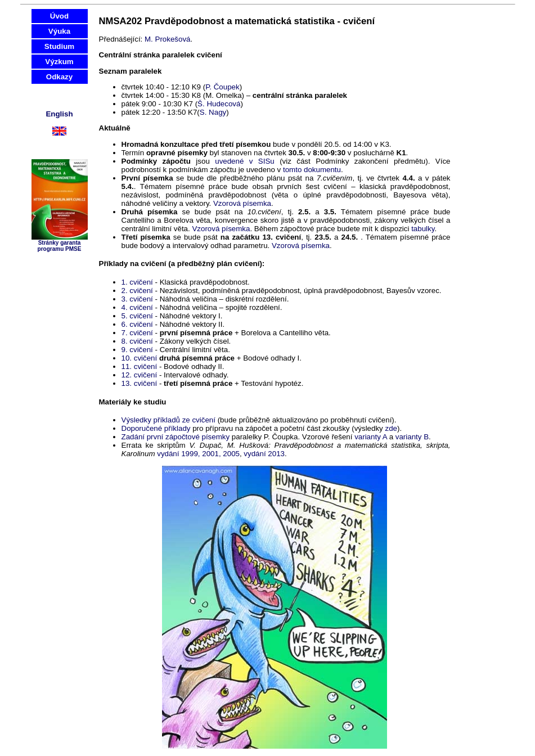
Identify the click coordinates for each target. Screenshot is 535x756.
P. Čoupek (222, 87)
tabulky (423, 229)
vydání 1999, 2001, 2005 (198, 454)
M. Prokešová (167, 39)
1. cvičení (137, 282)
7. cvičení (137, 333)
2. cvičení (137, 291)
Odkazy (59, 77)
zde (391, 428)
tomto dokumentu (312, 170)
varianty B (412, 437)
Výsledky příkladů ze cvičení (170, 420)
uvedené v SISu (245, 161)
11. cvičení (140, 366)
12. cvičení (140, 375)
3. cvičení (137, 299)
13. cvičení (140, 383)
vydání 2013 (264, 454)
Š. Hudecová (219, 104)
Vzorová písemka (242, 203)
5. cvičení (137, 316)
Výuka (59, 31)
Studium (59, 46)
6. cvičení (137, 324)
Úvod (59, 16)
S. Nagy (213, 112)
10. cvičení (140, 358)
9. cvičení (137, 350)
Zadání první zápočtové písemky (176, 437)
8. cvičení (137, 341)
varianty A (371, 437)
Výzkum (59, 62)
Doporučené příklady (156, 428)
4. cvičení (137, 307)
